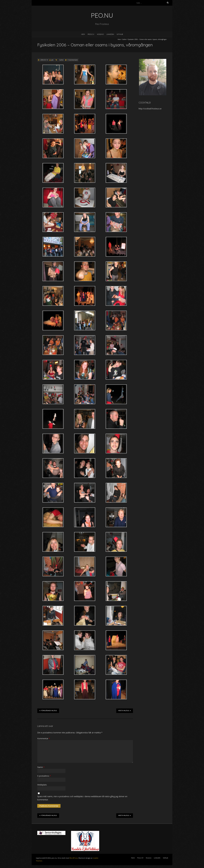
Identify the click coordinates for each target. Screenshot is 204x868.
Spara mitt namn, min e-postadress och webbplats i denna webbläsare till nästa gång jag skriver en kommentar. (82, 798)
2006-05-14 (44, 60)
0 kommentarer (73, 60)
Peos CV (91, 34)
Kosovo (100, 34)
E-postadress (44, 776)
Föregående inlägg (48, 711)
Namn (41, 767)
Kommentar (44, 738)
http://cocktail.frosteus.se (150, 109)
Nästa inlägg (125, 711)
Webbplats (42, 785)
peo (52, 60)
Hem (83, 34)
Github (120, 34)
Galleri (124, 39)
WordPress (74, 858)
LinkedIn (110, 34)
